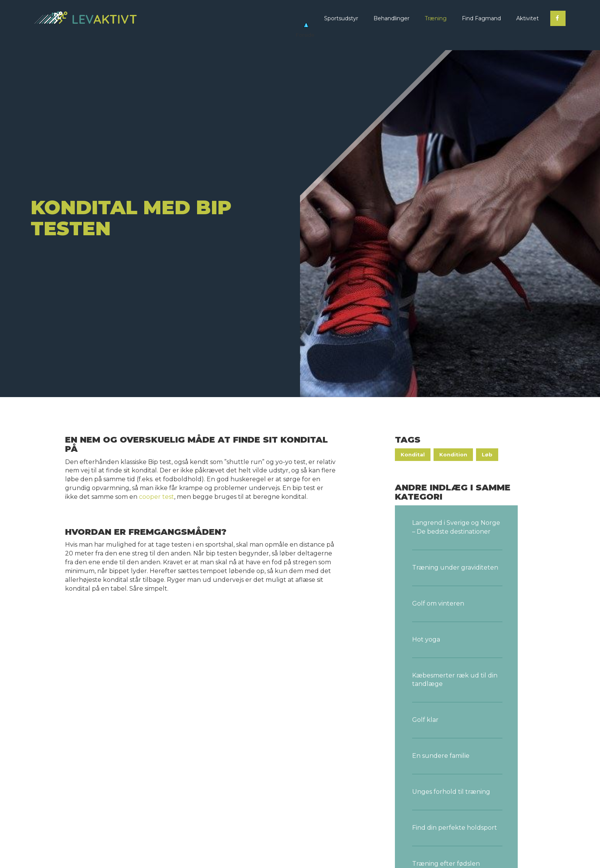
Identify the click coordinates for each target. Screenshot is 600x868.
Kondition (453, 454)
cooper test (157, 497)
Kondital (413, 454)
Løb (487, 454)
